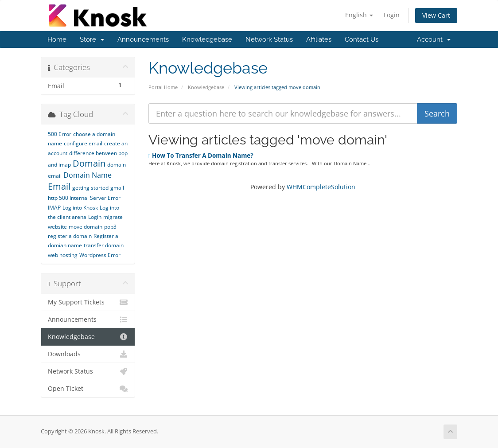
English (359, 15)
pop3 (110, 227)
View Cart (436, 15)
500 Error (60, 134)
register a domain (70, 236)
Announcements (143, 39)
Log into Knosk (80, 208)
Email (59, 186)
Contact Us (362, 39)
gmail (117, 188)
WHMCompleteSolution (321, 187)
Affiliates (319, 39)
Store (92, 39)
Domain (89, 163)
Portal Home (163, 87)
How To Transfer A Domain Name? (201, 156)
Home (57, 39)
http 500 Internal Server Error (84, 198)
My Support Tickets (88, 302)
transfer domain (104, 245)
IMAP (54, 208)
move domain (86, 227)
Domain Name (88, 175)
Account (434, 39)
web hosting (63, 255)
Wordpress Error (100, 255)
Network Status (269, 39)
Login (392, 15)
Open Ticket (88, 389)
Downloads (88, 354)
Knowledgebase (207, 39)
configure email (83, 143)
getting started (90, 188)
